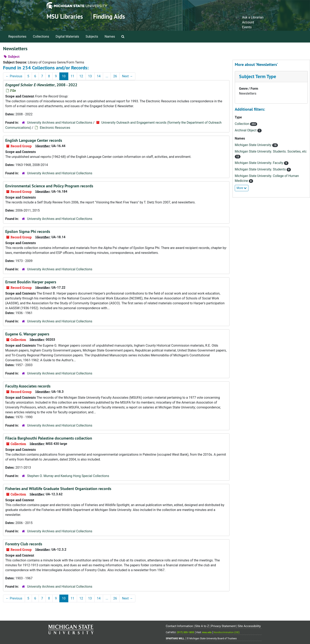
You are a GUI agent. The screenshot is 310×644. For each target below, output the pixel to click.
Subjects (92, 37)
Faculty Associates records (28, 386)
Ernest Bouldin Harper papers (31, 282)
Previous (14, 76)
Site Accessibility (249, 626)
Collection (242, 124)
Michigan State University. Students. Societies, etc (271, 151)
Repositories (17, 37)
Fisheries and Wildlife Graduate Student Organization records (58, 489)
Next (127, 76)
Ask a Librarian (253, 17)
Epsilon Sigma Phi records (28, 231)
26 (115, 76)
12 (81, 76)
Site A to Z (202, 626)
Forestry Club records (24, 544)
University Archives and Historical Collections (60, 123)
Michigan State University (253, 145)
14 (99, 76)
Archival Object (246, 130)
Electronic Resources (55, 128)
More (242, 188)
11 (73, 76)
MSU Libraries (65, 17)
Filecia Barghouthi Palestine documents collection (49, 438)
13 (90, 76)
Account (248, 22)
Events (247, 27)
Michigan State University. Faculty (259, 163)
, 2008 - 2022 (41, 85)
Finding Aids (109, 17)
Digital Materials (67, 37)
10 (64, 76)
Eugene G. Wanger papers (27, 334)
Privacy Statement (223, 626)
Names (110, 37)
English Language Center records (34, 140)
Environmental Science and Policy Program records (49, 186)
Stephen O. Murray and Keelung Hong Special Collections (68, 476)
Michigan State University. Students (261, 169)
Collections (41, 37)
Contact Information (179, 626)
